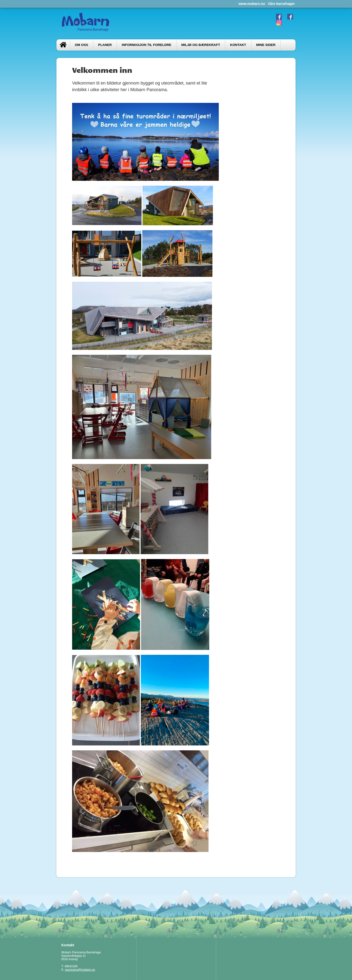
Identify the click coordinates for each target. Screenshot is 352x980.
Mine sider (266, 45)
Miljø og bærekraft (201, 45)
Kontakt (238, 45)
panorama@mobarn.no (80, 970)
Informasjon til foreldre (147, 45)
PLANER (105, 45)
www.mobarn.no (252, 4)
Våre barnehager (281, 4)
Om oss (81, 45)
